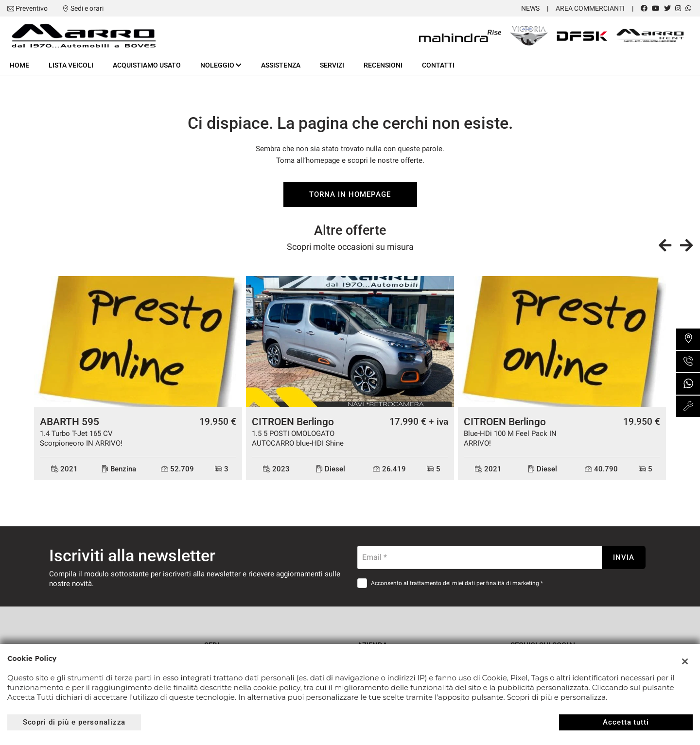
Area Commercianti (590, 8)
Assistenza (281, 65)
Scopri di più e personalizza (74, 722)
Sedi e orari (87, 8)
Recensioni (383, 65)
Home (19, 65)
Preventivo (32, 8)
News (530, 8)
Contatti (438, 65)
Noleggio (221, 65)
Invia (624, 557)
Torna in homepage (350, 194)
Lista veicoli (71, 65)
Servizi (332, 65)
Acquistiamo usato (147, 65)
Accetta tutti (626, 722)
